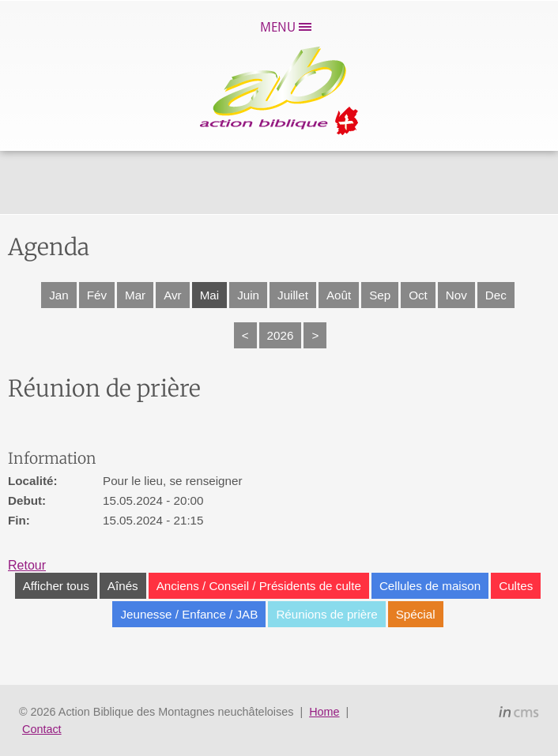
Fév (97, 295)
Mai (209, 295)
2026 (281, 335)
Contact (42, 729)
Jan (59, 295)
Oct (418, 295)
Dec (496, 295)
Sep (380, 295)
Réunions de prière (326, 614)
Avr (173, 295)
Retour (27, 565)
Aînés (123, 586)
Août (339, 295)
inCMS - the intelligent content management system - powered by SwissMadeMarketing (519, 714)
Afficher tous (56, 586)
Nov (456, 295)
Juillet (293, 295)
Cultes (516, 586)
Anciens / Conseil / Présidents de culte (259, 586)
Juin (248, 295)
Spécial (416, 614)
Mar (135, 295)
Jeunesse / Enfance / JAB (189, 614)
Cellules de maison (430, 586)
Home (324, 712)
